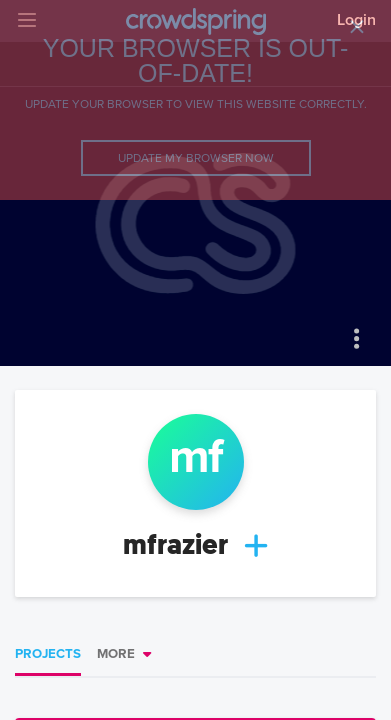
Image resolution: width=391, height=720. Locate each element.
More (116, 654)
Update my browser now (196, 158)
